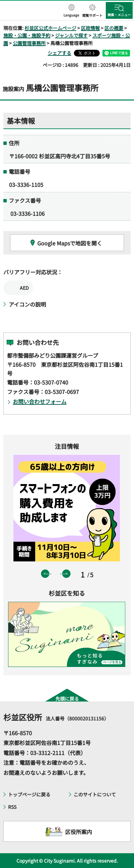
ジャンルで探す (71, 35)
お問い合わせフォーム (40, 401)
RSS (12, 807)
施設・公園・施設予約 (27, 35)
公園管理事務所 (29, 43)
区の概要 (114, 28)
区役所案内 (79, 832)
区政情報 (90, 28)
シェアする (59, 53)
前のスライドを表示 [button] (45, 574)
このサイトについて (95, 794)
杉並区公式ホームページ (50, 28)
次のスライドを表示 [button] (66, 574)
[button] (71, 11)
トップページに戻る (29, 794)
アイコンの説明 (27, 304)
